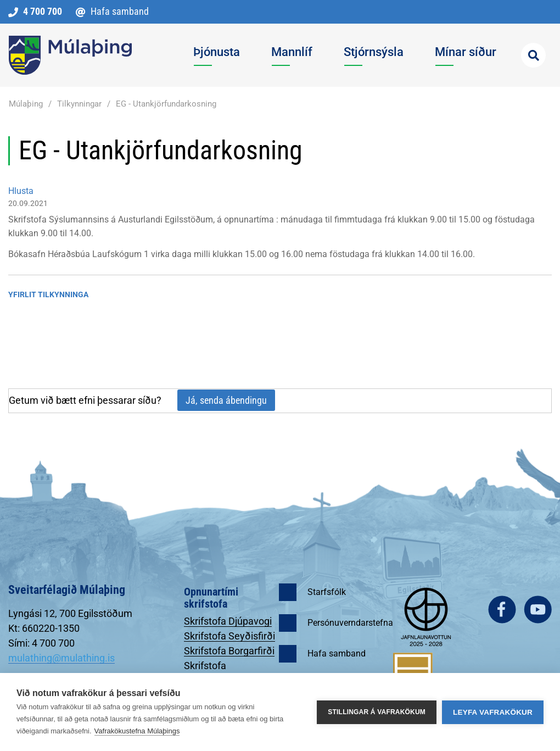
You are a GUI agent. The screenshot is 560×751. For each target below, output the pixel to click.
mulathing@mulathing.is (61, 658)
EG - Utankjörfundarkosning (166, 104)
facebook (502, 610)
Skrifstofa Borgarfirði (229, 651)
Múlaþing (26, 104)
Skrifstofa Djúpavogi (228, 621)
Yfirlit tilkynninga (48, 294)
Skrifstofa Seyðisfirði (229, 636)
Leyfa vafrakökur (493, 712)
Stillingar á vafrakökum (377, 712)
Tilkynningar (79, 104)
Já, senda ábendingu (226, 400)
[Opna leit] (533, 55)
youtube (538, 610)
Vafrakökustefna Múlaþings (137, 731)
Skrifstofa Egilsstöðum (211, 671)
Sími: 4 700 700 (41, 643)
